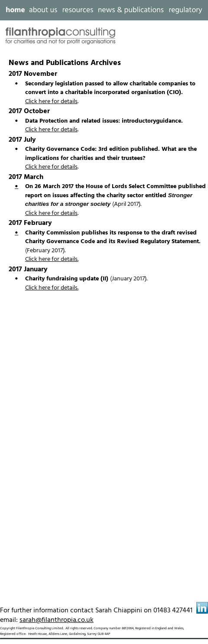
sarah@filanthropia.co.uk (57, 620)
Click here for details (51, 102)
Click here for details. (52, 259)
